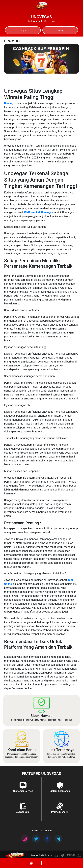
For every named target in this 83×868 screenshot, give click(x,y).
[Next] (73, 48)
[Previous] (55, 48)
